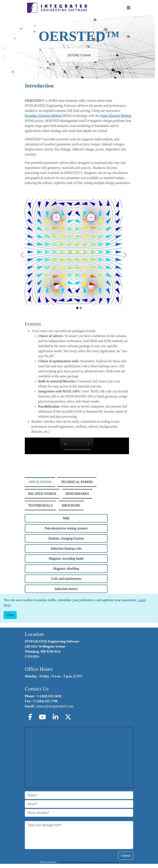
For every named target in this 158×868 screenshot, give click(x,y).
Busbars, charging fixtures (66, 538)
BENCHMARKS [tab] (77, 494)
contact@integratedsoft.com (54, 706)
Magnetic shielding (66, 569)
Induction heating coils (66, 548)
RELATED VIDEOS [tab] (42, 494)
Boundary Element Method (43, 116)
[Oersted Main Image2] (81, 308)
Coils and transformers (66, 579)
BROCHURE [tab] (71, 505)
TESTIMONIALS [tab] (40, 505)
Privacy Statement (48, 862)
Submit (126, 856)
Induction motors (66, 589)
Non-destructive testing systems (66, 528)
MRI (66, 518)
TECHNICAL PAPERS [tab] (77, 482)
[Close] (10, 615)
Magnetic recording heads (66, 558)
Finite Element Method (116, 116)
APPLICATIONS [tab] (40, 482)
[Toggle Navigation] (129, 8)
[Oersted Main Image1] (77, 308)
